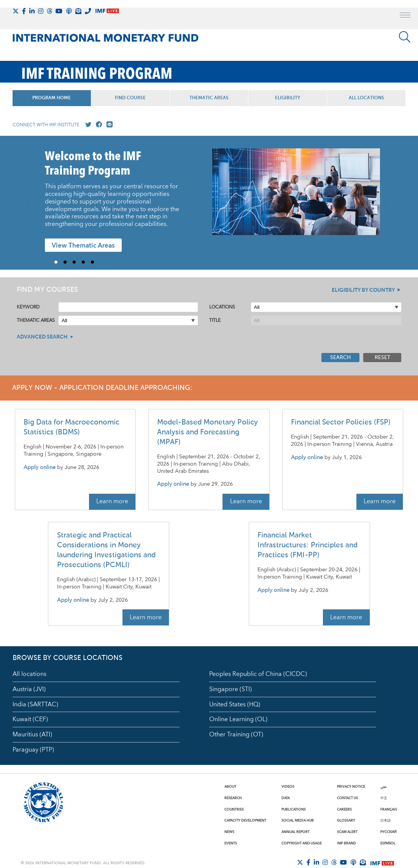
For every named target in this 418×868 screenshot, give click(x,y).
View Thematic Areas (83, 246)
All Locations (366, 98)
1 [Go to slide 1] (59, 262)
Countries (234, 809)
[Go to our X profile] (87, 125)
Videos (288, 787)
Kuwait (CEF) (30, 719)
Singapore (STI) (230, 689)
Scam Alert (347, 832)
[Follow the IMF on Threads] (49, 11)
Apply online (40, 468)
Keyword (28, 307)
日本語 (385, 820)
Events (231, 843)
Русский (389, 832)
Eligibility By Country (363, 290)
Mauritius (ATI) (32, 734)
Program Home (52, 98)
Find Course (130, 98)
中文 (384, 798)
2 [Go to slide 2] (68, 262)
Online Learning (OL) (238, 719)
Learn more (112, 501)
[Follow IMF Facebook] (24, 11)
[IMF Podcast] (69, 11)
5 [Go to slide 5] (95, 262)
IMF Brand (346, 843)
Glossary (346, 820)
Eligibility (288, 98)
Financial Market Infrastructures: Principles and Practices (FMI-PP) (308, 545)
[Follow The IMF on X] (16, 11)
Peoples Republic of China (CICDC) (258, 674)
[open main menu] (405, 16)
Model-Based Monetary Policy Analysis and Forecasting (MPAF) (207, 432)
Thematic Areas (209, 98)
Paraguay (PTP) (33, 750)
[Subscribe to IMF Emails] (78, 11)
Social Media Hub (298, 820)
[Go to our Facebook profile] (97, 125)
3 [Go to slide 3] (77, 262)
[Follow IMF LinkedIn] (32, 11)
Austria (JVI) (29, 689)
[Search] (405, 37)
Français (389, 809)
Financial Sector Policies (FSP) (341, 422)
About (230, 787)
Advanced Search (42, 337)
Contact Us (347, 798)
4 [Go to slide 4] (86, 262)
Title (215, 320)
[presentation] (296, 196)
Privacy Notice (351, 787)
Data (286, 798)
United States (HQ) (235, 704)
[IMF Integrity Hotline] (88, 11)
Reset (382, 358)
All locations (29, 674)
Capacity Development (245, 820)
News (229, 832)
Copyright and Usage (302, 843)
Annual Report (296, 832)
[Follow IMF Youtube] (59, 11)
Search (341, 358)
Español (388, 843)
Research (233, 798)
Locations (222, 307)
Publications (294, 809)
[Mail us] (108, 125)
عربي (383, 787)
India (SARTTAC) (35, 704)
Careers (344, 809)
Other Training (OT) (236, 734)
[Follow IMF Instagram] (41, 11)
